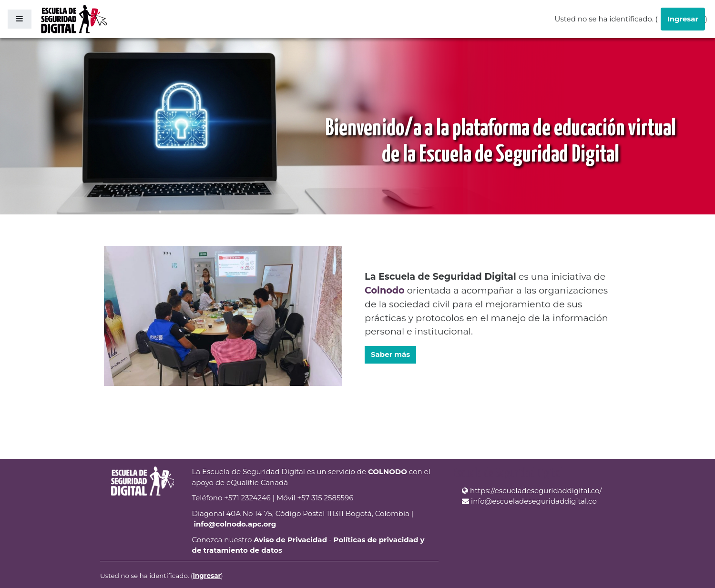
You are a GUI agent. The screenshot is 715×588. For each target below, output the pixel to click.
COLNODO (388, 471)
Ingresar (683, 19)
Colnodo (385, 290)
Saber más (390, 354)
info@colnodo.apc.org (235, 524)
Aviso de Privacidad (290, 540)
